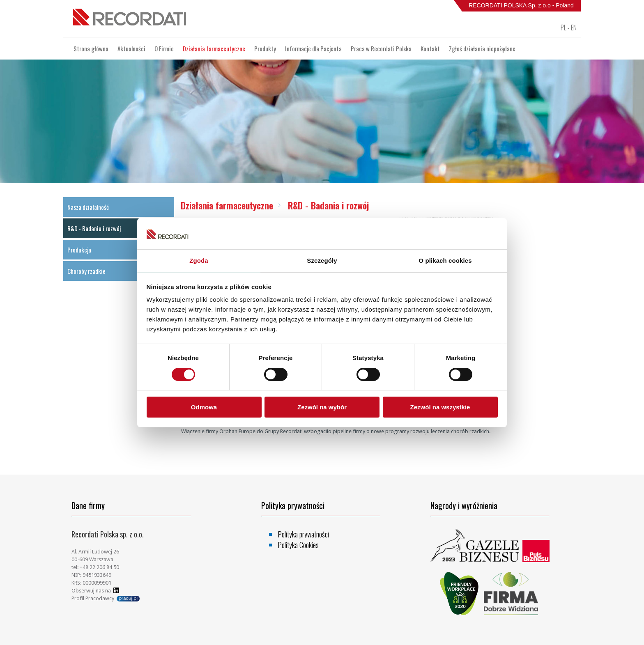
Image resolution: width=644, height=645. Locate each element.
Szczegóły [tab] (322, 261)
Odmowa (204, 407)
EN (574, 28)
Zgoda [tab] (199, 261)
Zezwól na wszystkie (440, 407)
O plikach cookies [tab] (445, 261)
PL (563, 28)
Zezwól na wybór (322, 407)
